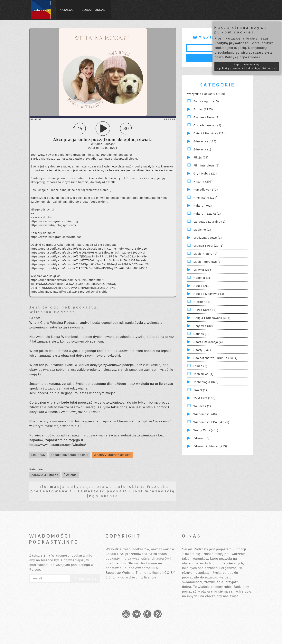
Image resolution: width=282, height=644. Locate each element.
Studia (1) (200, 366)
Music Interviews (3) (208, 262)
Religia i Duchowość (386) (212, 318)
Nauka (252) (202, 286)
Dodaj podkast (94, 10)
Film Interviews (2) (207, 165)
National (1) (202, 278)
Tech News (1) (203, 374)
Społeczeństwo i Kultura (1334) (216, 358)
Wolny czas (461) (206, 430)
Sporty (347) (202, 350)
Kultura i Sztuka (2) (207, 214)
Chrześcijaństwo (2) (207, 125)
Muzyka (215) (203, 270)
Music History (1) (205, 254)
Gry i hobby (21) (205, 174)
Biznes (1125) (203, 109)
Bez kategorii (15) (206, 101)
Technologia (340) (206, 382)
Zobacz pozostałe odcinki (69, 455)
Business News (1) (207, 117)
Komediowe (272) (206, 190)
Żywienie (70, 475)
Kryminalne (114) (206, 198)
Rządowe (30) (203, 326)
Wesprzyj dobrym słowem (113, 455)
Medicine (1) (202, 230)
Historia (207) (203, 182)
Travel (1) (200, 390)
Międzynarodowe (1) (208, 238)
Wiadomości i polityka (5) (211, 422)
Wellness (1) (202, 406)
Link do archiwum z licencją (135, 577)
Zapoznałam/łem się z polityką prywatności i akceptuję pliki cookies (247, 66)
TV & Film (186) (205, 398)
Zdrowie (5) (202, 438)
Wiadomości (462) (206, 414)
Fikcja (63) (201, 157)
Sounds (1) (201, 334)
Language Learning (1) (209, 222)
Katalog (67, 10)
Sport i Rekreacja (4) (208, 342)
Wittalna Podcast (52, 312)
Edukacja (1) (202, 149)
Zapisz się (85, 578)
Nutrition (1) (202, 302)
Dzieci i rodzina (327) (209, 133)
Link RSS (38, 455)
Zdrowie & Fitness (45, 475)
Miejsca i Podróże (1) (208, 246)
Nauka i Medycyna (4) (209, 294)
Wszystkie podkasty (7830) (206, 94)
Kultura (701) (203, 206)
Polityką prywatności (232, 43)
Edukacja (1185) (205, 141)
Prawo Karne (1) (205, 310)
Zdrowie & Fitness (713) (210, 446)
